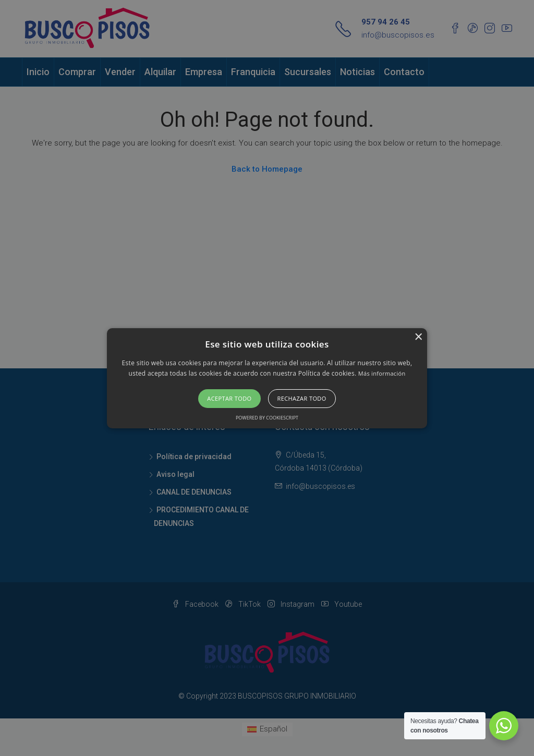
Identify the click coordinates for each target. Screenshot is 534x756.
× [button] (418, 337)
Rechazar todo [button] (302, 398)
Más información (382, 373)
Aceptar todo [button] (229, 398)
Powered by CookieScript (267, 418)
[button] (267, 378)
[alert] (267, 378)
